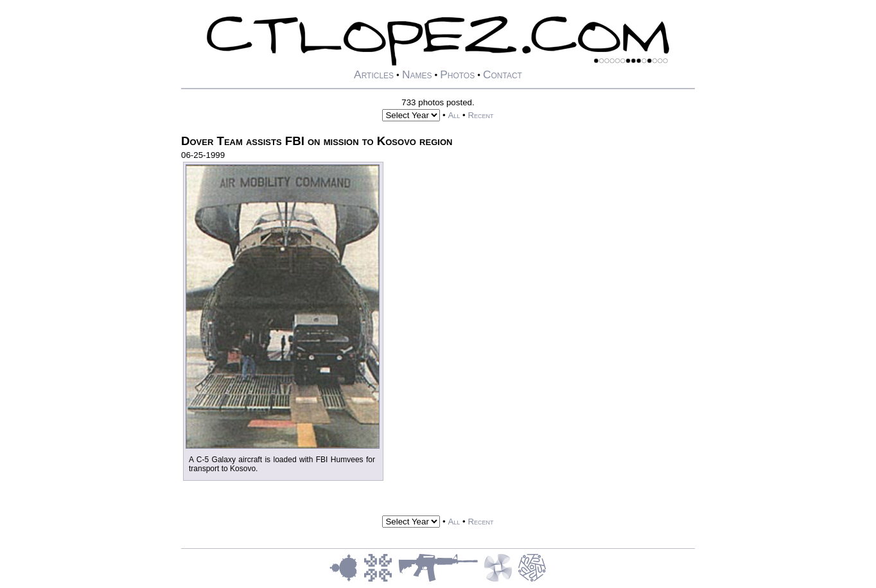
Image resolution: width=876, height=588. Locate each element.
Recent (480, 115)
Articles (374, 74)
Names (417, 74)
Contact (503, 74)
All (454, 115)
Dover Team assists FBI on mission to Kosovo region (317, 141)
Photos (457, 74)
